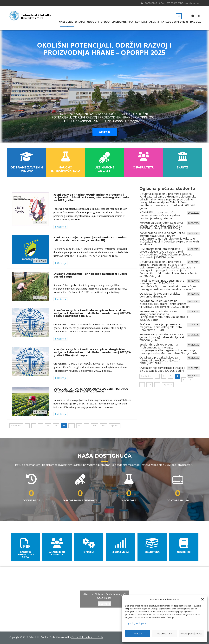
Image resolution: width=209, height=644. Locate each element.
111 (104, 426)
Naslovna (66, 22)
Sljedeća (115, 426)
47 (72, 426)
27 (157, 385)
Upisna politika (122, 22)
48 (79, 426)
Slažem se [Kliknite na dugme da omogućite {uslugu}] (104, 604)
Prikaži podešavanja (191, 633)
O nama (80, 22)
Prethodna (16, 426)
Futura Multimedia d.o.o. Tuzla (87, 637)
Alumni (154, 22)
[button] (202, 599)
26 (150, 385)
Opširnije (105, 132)
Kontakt (141, 22)
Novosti (93, 22)
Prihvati (138, 633)
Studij (105, 22)
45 (56, 426)
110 (95, 426)
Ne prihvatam (164, 633)
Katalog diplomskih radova (181, 22)
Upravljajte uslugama (137, 623)
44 (48, 426)
